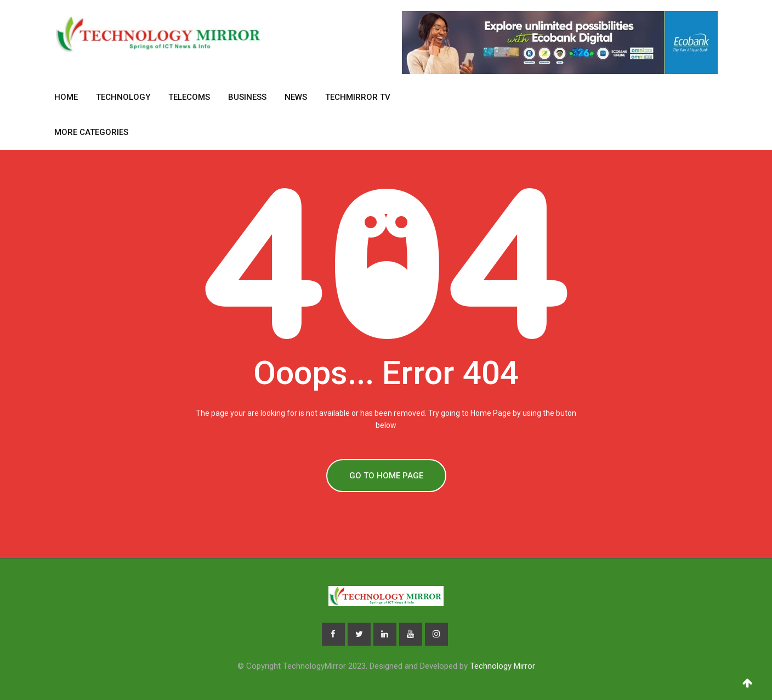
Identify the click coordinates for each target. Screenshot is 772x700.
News (296, 97)
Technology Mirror (503, 666)
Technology (123, 97)
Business (247, 97)
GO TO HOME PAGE (386, 476)
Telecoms (189, 97)
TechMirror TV (358, 97)
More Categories (91, 132)
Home (66, 97)
